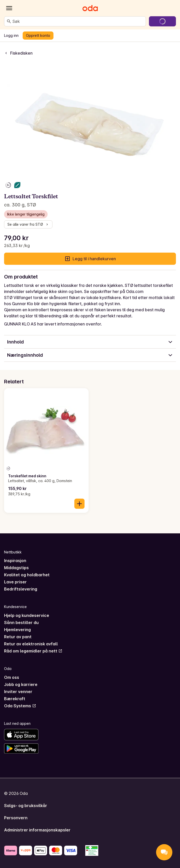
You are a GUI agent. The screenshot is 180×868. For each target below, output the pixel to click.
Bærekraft (15, 699)
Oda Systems (20, 706)
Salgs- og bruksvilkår (26, 806)
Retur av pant (18, 637)
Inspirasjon (15, 561)
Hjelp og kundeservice (27, 615)
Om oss (12, 677)
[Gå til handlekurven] (162, 21)
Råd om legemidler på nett (33, 651)
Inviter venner (18, 692)
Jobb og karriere (21, 684)
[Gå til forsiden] (90, 8)
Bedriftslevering (21, 589)
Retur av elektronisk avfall (31, 644)
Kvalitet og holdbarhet (27, 575)
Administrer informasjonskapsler (37, 830)
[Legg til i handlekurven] (79, 504)
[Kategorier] (9, 8)
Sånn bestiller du (21, 623)
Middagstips (16, 568)
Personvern (16, 818)
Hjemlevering (17, 630)
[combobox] (78, 21)
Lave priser (15, 582)
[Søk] (9, 21)
